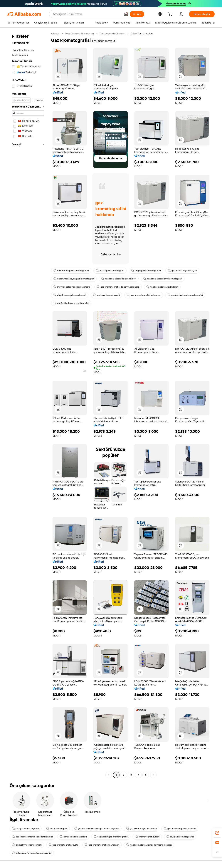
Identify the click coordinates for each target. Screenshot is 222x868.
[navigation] (28, 405)
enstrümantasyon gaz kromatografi (74, 279)
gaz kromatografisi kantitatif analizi (32, 837)
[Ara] (137, 14)
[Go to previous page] (109, 775)
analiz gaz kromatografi (110, 271)
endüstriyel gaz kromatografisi (71, 303)
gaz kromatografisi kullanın (162, 287)
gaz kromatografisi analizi (141, 829)
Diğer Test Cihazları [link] (142, 33)
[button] (126, 14)
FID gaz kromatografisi (26, 829)
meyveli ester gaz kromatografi (72, 287)
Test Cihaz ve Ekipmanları (79, 33)
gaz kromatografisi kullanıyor (144, 295)
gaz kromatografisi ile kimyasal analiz (118, 287)
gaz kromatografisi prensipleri (119, 279)
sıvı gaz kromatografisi (180, 837)
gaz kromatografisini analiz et (102, 845)
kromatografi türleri (147, 837)
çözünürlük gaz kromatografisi (71, 271)
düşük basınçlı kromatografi (70, 295)
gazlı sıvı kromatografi (106, 295)
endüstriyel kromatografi (27, 845)
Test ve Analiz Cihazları (112, 33)
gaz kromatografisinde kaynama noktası (149, 845)
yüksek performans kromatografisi (32, 853)
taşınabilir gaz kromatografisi (111, 837)
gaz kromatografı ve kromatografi (163, 279)
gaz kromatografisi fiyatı (182, 271)
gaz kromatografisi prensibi (180, 829)
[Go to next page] (153, 775)
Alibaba (55, 33)
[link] (217, 833)
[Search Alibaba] (87, 14)
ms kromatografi (57, 829)
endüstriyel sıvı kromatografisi (185, 295)
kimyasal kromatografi (73, 837)
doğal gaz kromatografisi (146, 271)
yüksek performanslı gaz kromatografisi (97, 829)
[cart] (171, 15)
